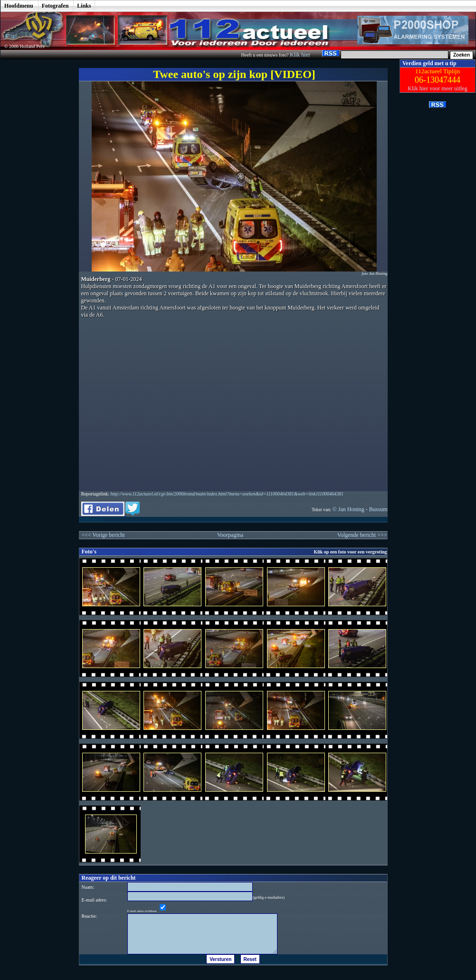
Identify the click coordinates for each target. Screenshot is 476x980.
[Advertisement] (33, 202)
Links (84, 6)
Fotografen (55, 6)
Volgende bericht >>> (362, 535)
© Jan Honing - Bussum (360, 509)
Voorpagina (230, 535)
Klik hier (301, 55)
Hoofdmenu (19, 6)
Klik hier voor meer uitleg (437, 88)
